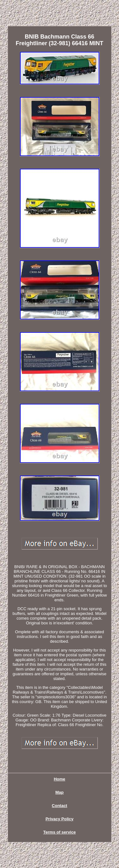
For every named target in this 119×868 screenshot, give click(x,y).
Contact (59, 806)
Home (59, 779)
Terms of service (59, 832)
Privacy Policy (59, 819)
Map (60, 792)
